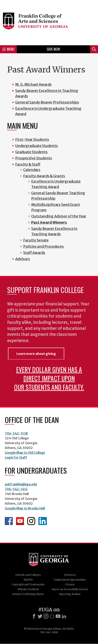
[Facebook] (34, 616)
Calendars (32, 170)
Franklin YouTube (20, 521)
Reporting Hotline (70, 594)
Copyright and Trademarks (28, 584)
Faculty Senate (36, 240)
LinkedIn (43, 521)
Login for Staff (16, 457)
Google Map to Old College (25, 453)
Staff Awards (34, 253)
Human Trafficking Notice (28, 594)
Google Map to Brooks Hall (25, 508)
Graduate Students (31, 152)
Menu (8, 49)
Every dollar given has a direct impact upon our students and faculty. (49, 378)
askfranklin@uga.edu (21, 484)
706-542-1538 (16, 433)
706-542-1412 (16, 489)
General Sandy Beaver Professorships (47, 102)
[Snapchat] (52, 616)
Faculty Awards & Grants (44, 176)
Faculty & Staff (28, 164)
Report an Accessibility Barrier (70, 589)
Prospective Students (34, 158)
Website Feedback (28, 589)
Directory (70, 575)
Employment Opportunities (70, 580)
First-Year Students (32, 139)
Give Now (53, 49)
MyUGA (28, 580)
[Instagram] (46, 616)
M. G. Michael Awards (33, 84)
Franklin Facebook (9, 521)
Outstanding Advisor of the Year (59, 216)
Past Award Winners (49, 222)
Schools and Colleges (28, 575)
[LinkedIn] (64, 616)
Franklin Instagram (31, 521)
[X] (40, 616)
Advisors (23, 259)
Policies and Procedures (43, 246)
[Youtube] (58, 616)
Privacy (70, 584)
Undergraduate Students (36, 146)
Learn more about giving (36, 354)
